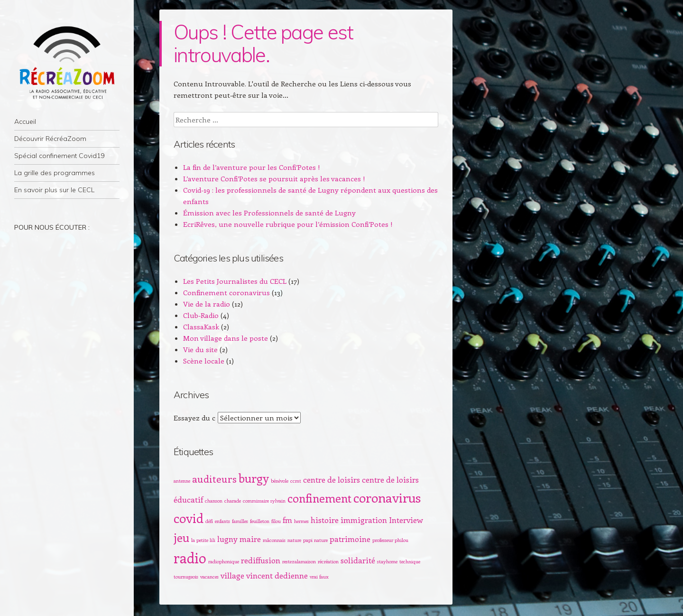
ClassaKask (201, 327)
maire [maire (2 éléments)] (250, 539)
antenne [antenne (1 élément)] (182, 481)
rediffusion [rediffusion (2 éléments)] (261, 560)
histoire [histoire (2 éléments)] (325, 520)
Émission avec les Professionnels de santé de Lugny (269, 213)
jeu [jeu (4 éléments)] (181, 537)
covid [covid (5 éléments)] (189, 518)
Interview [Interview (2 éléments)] (406, 520)
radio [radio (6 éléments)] (190, 558)
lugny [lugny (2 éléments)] (227, 539)
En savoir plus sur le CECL (54, 190)
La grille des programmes (55, 173)
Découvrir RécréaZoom (50, 139)
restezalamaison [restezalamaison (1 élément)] (299, 561)
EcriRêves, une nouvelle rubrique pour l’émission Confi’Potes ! (288, 224)
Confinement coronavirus (226, 292)
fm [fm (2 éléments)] (287, 520)
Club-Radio (201, 315)
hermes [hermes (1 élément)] (301, 521)
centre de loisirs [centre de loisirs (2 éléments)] (332, 479)
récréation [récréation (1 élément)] (328, 561)
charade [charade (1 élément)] (233, 501)
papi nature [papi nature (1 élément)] (315, 540)
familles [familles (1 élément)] (240, 521)
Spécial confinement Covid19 (59, 156)
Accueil (25, 121)
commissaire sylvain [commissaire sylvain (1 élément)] (264, 501)
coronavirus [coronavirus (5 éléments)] (387, 497)
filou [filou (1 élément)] (276, 521)
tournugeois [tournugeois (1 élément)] (186, 577)
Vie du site (200, 349)
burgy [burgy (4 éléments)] (254, 478)
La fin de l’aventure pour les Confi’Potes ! (252, 167)
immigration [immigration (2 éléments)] (364, 520)
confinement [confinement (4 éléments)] (319, 498)
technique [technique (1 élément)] (410, 561)
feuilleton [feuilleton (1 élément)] (260, 521)
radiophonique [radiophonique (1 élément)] (224, 561)
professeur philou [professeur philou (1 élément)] (390, 540)
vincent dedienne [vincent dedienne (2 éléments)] (277, 575)
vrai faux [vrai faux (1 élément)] (319, 577)
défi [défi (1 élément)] (209, 521)
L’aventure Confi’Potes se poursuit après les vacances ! (274, 178)
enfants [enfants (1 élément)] (222, 521)
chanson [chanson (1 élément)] (214, 501)
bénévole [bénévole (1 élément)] (280, 481)
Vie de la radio (207, 304)
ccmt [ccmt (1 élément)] (296, 481)
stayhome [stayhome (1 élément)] (387, 561)
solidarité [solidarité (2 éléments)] (358, 560)
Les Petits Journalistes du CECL (235, 281)
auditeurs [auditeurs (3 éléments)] (214, 479)
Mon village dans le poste (226, 338)
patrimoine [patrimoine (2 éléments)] (350, 539)
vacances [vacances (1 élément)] (209, 577)
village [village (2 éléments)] (232, 575)
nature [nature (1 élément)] (294, 540)
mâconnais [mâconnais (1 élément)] (274, 540)
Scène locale (204, 361)
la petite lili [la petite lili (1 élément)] (203, 540)
